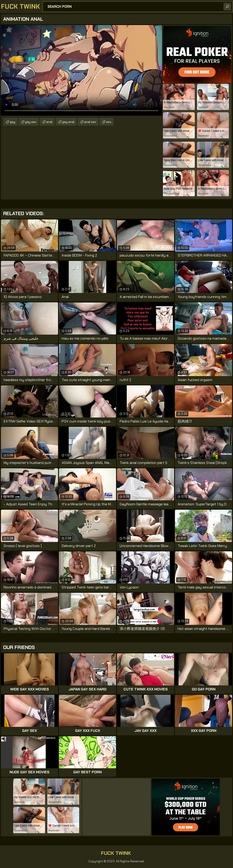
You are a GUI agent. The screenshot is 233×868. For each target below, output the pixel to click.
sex (109, 122)
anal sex (90, 122)
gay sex (31, 122)
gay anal (68, 122)
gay (13, 122)
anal (49, 122)
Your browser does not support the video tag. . (81, 70)
